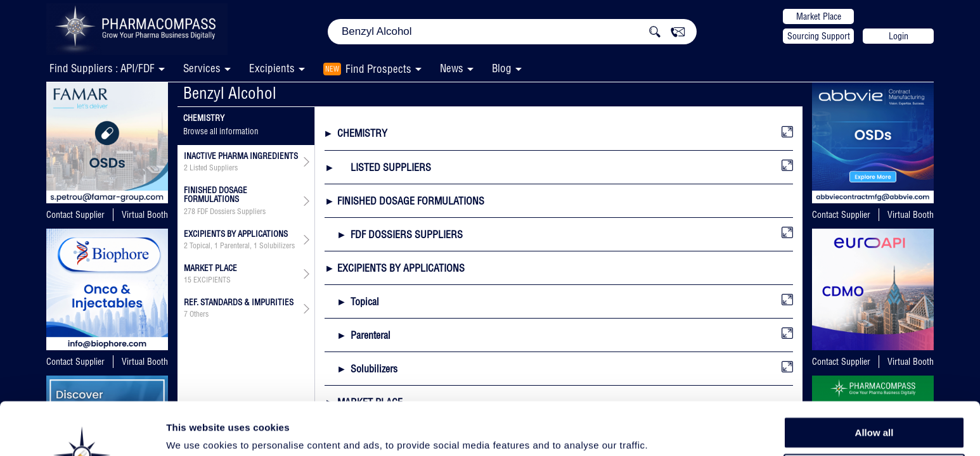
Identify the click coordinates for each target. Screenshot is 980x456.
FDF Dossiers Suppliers (231, 212)
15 (188, 280)
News (452, 68)
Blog (502, 68)
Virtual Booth (145, 215)
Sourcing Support (819, 36)
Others (199, 314)
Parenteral (235, 246)
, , (239, 246)
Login (899, 36)
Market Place (819, 16)
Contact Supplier (75, 215)
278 (190, 212)
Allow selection (874, 409)
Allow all (874, 380)
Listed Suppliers (214, 168)
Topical (200, 246)
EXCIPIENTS (212, 280)
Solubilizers (277, 246)
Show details (665, 432)
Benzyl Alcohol (230, 93)
